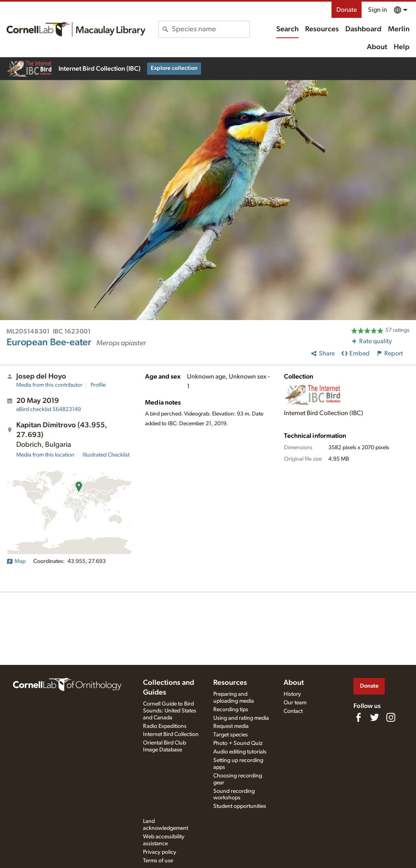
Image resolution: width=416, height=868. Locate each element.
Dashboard (363, 29)
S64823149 (49, 409)
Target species (231, 735)
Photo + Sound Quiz (238, 743)
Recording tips (231, 710)
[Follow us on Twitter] (375, 717)
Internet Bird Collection (171, 734)
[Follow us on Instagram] (391, 717)
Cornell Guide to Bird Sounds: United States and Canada (170, 711)
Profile (98, 385)
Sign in (378, 10)
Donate (347, 10)
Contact (293, 711)
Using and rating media (241, 718)
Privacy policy (160, 852)
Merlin (399, 29)
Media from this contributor (49, 385)
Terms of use (158, 861)
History (292, 694)
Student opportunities (240, 806)
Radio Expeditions (165, 726)
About (377, 47)
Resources (322, 29)
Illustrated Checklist (106, 455)
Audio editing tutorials (240, 752)
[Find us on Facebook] (358, 717)
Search (287, 29)
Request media (231, 726)
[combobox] (210, 29)
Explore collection (174, 68)
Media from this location (45, 455)
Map (16, 561)
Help (402, 47)
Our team (295, 703)
